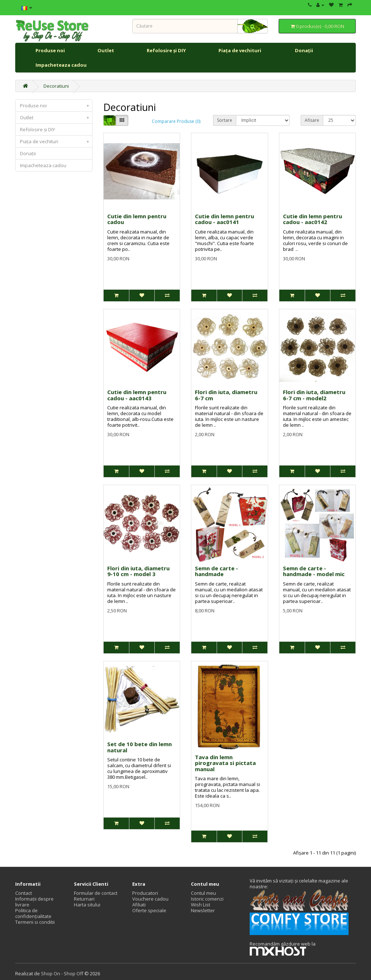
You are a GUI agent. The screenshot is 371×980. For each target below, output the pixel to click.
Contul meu (203, 893)
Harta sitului (87, 905)
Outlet (106, 50)
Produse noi (50, 50)
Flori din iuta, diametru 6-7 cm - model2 (314, 395)
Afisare (312, 120)
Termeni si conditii (35, 922)
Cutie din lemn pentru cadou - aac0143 (137, 395)
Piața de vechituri (240, 50)
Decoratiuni (56, 86)
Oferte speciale (149, 910)
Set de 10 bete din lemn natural (139, 747)
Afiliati (139, 905)
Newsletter (203, 910)
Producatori (145, 893)
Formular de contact (96, 893)
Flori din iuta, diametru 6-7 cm (226, 395)
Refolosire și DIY (166, 50)
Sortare (225, 120)
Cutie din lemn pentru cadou (137, 219)
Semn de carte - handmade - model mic (314, 571)
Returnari (84, 899)
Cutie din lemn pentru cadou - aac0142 (312, 219)
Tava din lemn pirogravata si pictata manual (225, 763)
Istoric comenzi (207, 899)
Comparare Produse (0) (176, 121)
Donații (304, 50)
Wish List (201, 905)
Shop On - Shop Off (62, 973)
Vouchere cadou (150, 899)
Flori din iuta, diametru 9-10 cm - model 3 (138, 571)
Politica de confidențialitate (33, 913)
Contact (24, 893)
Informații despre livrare (34, 902)
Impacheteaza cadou (61, 65)
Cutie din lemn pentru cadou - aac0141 (224, 219)
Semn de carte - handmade (216, 571)
